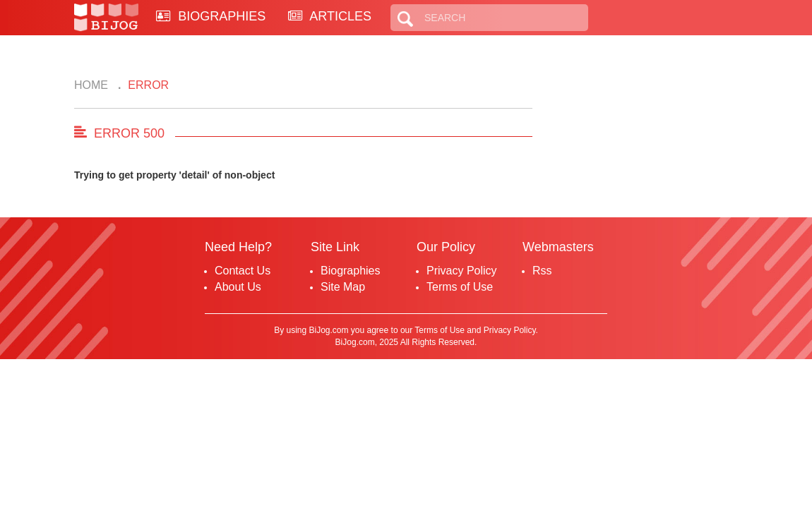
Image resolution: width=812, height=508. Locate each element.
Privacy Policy (462, 271)
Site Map (343, 287)
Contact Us (243, 271)
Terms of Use (460, 287)
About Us (238, 287)
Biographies (351, 271)
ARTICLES (330, 16)
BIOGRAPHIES (211, 16)
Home (91, 85)
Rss (542, 271)
